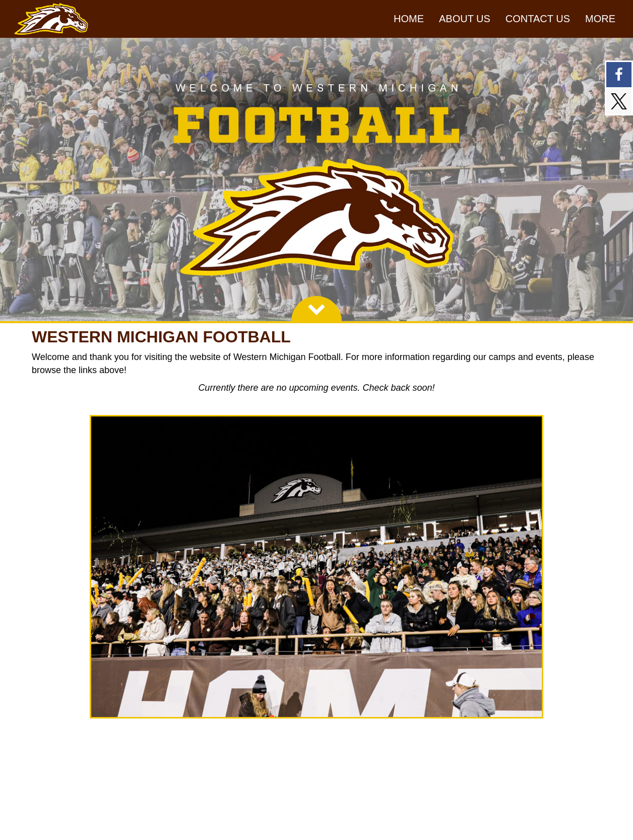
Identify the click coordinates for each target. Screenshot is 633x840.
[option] (316, 179)
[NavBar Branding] (51, 19)
